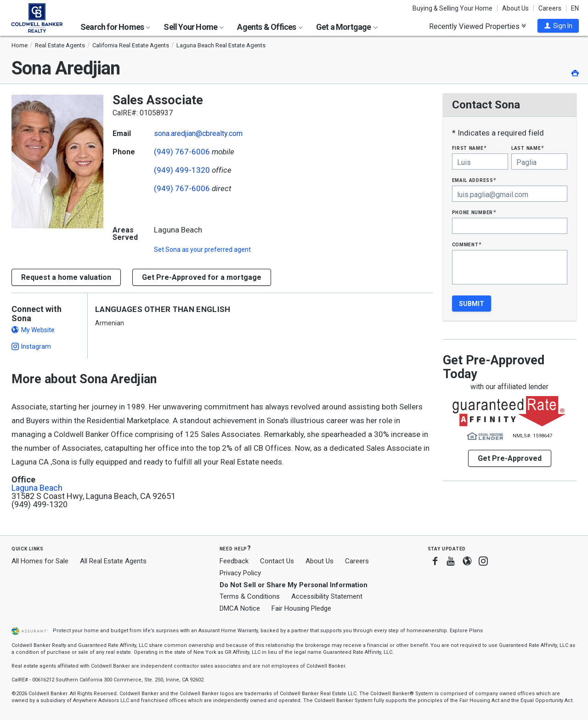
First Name (469, 148)
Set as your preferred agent (202, 249)
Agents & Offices (270, 27)
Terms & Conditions (250, 596)
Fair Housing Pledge (301, 608)
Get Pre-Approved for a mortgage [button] (202, 277)
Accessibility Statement (327, 596)
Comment (467, 244)
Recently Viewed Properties (478, 26)
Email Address (474, 180)
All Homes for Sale (40, 561)
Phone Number (474, 212)
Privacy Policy (240, 573)
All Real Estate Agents (113, 561)
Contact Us (277, 561)
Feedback (234, 561)
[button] (558, 26)
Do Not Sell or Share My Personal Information (294, 585)
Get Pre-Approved (510, 458)
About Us (515, 8)
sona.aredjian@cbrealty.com (198, 133)
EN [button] (575, 8)
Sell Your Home (194, 27)
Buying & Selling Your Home (452, 8)
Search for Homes (115, 27)
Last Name (528, 148)
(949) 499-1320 (182, 170)
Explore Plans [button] (466, 631)
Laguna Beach (37, 488)
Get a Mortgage (347, 27)
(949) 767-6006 (182, 152)
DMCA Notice (240, 608)
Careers (550, 8)
